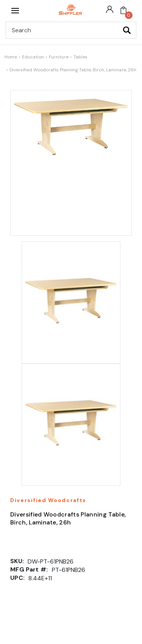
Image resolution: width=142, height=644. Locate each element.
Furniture (59, 57)
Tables (80, 57)
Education (33, 57)
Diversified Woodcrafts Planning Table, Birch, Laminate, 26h (73, 70)
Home (11, 57)
